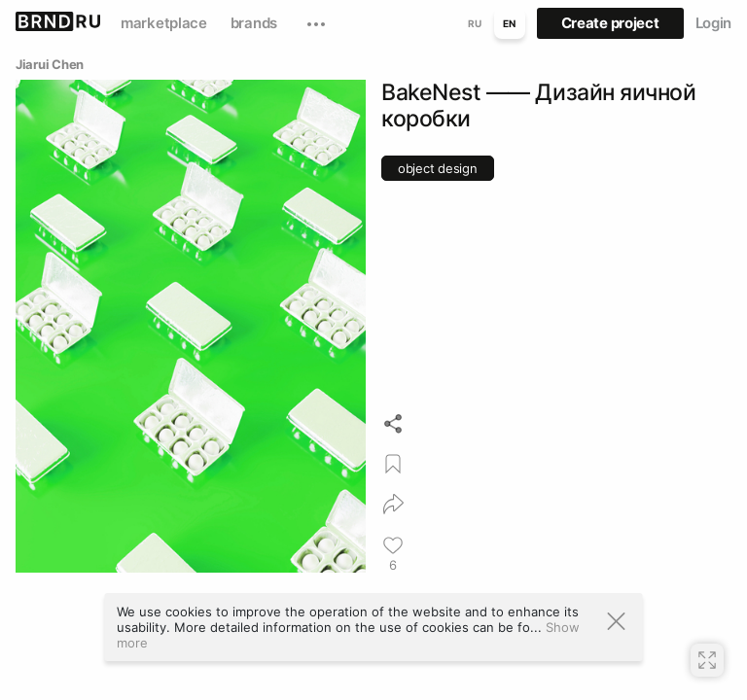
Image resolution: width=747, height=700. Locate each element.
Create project (610, 23)
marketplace (164, 23)
